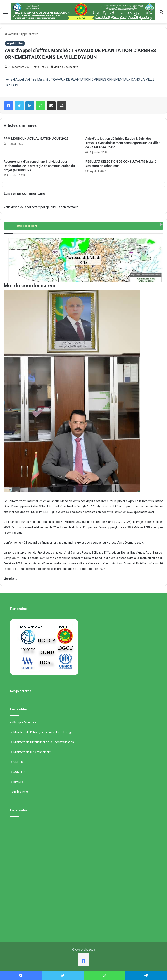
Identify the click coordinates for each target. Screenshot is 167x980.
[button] (11, 260)
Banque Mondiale (25, 722)
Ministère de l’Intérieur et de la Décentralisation (44, 742)
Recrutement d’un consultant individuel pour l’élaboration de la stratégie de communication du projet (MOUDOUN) (39, 166)
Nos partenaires (21, 691)
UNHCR (18, 762)
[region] (83, 260)
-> (12, 722)
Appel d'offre (29, 34)
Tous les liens (19, 792)
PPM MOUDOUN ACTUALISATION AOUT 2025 (36, 139)
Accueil (11, 34)
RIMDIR (18, 782)
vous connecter (30, 207)
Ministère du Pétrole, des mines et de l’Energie (43, 732)
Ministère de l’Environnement (32, 752)
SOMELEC (20, 772)
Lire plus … (11, 579)
